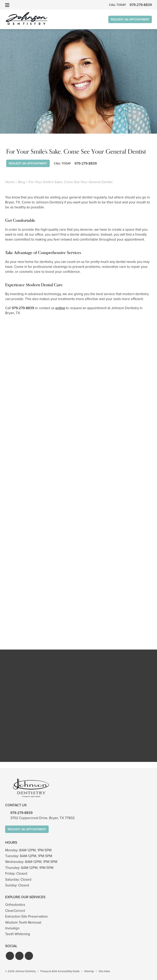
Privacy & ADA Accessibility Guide (60, 971)
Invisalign (12, 928)
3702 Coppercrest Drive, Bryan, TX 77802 (42, 818)
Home (10, 182)
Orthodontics (15, 905)
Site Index (104, 971)
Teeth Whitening (18, 934)
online (60, 308)
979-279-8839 (23, 308)
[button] (10, 956)
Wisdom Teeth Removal (23, 922)
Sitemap (89, 971)
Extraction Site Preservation (26, 916)
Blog (22, 182)
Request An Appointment (130, 20)
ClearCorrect (15, 911)
